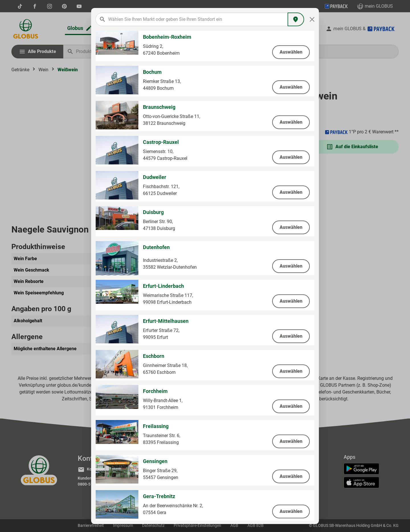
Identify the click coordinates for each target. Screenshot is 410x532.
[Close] (312, 19)
